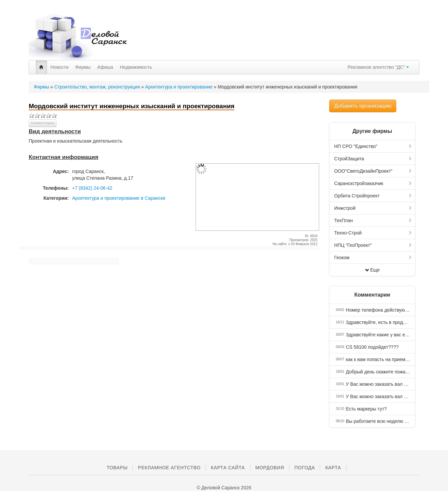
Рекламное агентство (169, 468)
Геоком (373, 258)
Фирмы (83, 67)
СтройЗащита (373, 159)
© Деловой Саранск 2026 (224, 488)
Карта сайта (228, 468)
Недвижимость (136, 67)
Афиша (105, 67)
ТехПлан (373, 220)
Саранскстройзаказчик (373, 183)
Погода (305, 468)
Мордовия (270, 468)
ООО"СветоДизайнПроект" (373, 171)
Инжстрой (373, 208)
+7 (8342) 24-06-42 (92, 188)
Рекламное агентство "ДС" (378, 67)
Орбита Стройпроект (373, 196)
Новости (59, 67)
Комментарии (43, 123)
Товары (117, 468)
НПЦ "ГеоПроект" (373, 245)
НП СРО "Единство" (373, 146)
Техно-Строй (373, 233)
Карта (333, 468)
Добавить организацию (363, 106)
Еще (372, 270)
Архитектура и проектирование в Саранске (119, 198)
